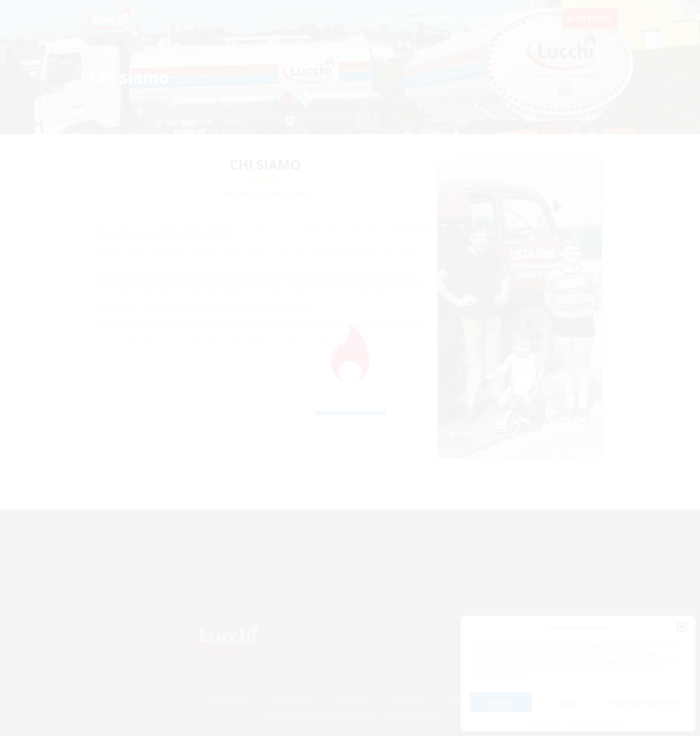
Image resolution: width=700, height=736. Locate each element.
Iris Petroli (590, 19)
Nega (568, 703)
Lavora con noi (491, 19)
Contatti (543, 19)
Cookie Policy (544, 721)
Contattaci (409, 698)
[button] (682, 627)
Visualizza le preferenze (645, 703)
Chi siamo (379, 19)
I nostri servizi (430, 19)
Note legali (353, 698)
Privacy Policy (294, 698)
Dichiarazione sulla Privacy (596, 721)
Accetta (501, 703)
